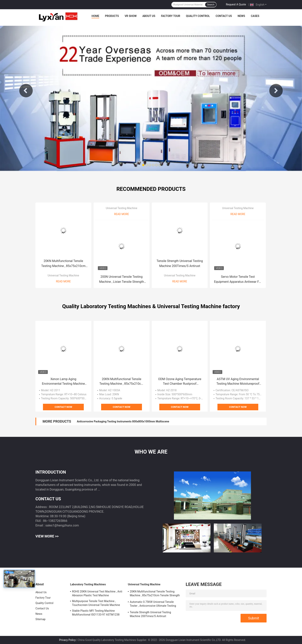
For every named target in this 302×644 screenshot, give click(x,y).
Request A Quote (236, 4)
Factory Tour (171, 16)
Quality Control (198, 16)
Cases (255, 16)
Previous (26, 91)
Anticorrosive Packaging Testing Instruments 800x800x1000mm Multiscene (123, 421)
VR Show (131, 16)
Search (211, 5)
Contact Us (224, 16)
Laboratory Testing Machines (88, 584)
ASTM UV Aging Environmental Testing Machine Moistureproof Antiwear (238, 382)
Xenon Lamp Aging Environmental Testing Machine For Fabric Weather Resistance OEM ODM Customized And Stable (63, 382)
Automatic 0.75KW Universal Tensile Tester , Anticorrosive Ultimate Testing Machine (153, 604)
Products (112, 16)
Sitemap (40, 619)
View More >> (47, 536)
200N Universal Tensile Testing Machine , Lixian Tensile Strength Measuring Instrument (122, 280)
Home (95, 16)
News (241, 16)
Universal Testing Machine (63, 275)
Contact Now (63, 407)
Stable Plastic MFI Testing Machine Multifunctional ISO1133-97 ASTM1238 (96, 613)
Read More (63, 281)
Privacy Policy (67, 640)
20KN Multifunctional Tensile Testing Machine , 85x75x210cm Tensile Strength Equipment (63, 264)
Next (276, 91)
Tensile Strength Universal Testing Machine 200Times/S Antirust (180, 263)
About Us (149, 16)
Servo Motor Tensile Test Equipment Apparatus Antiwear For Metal (238, 280)
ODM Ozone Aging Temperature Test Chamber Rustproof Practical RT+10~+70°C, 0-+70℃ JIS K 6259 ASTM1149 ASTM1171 (180, 382)
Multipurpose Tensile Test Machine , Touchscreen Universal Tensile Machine (96, 603)
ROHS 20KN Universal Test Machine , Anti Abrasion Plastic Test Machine (97, 593)
